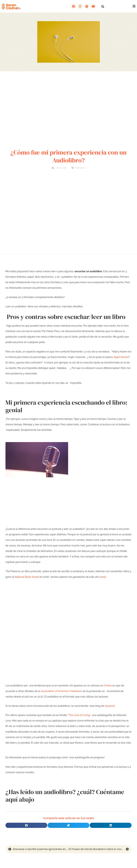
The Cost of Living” (80, 715)
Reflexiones (80, 168)
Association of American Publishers (61, 691)
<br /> (68, 640)
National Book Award (27, 577)
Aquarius (110, 706)
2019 (103, 577)
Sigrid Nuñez (121, 357)
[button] (103, 7)
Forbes (108, 686)
